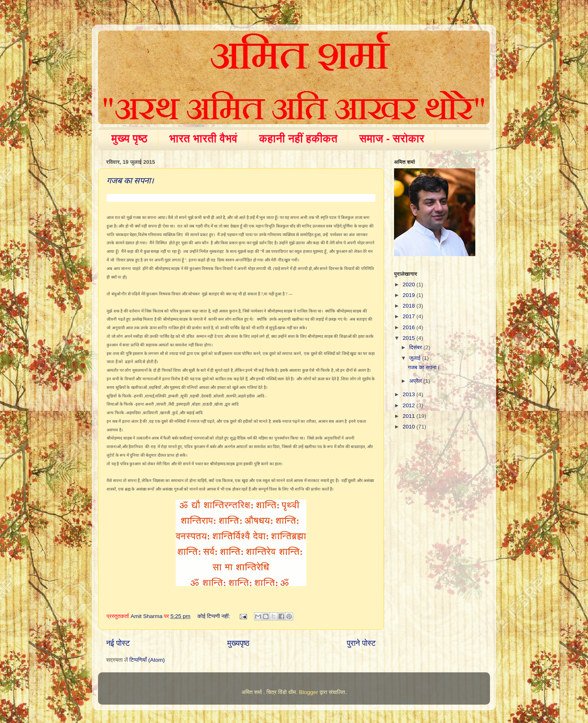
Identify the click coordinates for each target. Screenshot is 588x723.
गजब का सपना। (130, 181)
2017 (410, 316)
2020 (410, 285)
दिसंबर (416, 347)
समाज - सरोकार (392, 138)
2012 (410, 405)
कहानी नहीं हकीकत (298, 138)
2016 (410, 327)
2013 (410, 394)
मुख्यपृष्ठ (238, 643)
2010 (410, 427)
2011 (410, 416)
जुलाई (415, 358)
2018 (410, 306)
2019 (410, 295)
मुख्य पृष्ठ (130, 138)
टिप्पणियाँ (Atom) (147, 660)
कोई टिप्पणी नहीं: (215, 616)
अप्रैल (416, 381)
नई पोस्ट (118, 643)
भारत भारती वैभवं (203, 138)
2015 (410, 338)
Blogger (308, 692)
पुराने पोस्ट (361, 643)
